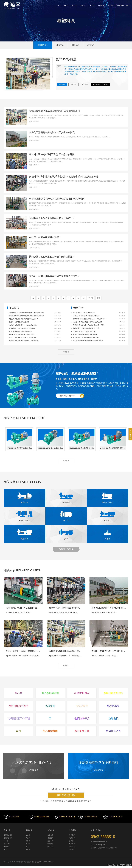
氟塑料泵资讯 (43, 45)
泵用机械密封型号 (113, 693)
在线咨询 (62, 84)
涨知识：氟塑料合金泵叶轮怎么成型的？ (86, 316)
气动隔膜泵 (82, 706)
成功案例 (72, 838)
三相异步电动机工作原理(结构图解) (85, 331)
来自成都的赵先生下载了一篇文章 (119, 865)
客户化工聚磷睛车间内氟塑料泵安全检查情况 (52, 132)
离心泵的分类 (82, 731)
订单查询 (50, 838)
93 (33, 298)
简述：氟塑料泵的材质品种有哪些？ (21, 331)
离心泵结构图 (50, 731)
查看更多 (66, 352)
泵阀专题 (101, 5)
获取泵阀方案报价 (66, 795)
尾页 (99, 298)
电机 (19, 731)
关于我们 (111, 5)
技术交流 (74, 84)
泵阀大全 (91, 5)
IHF (11, 613)
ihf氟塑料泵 (76, 656)
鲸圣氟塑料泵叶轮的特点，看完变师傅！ (22, 334)
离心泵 (66, 5)
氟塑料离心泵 (73, 613)
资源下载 (50, 847)
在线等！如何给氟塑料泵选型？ (45, 237)
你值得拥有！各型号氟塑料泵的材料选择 (22, 328)
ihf (66, 613)
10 (84, 298)
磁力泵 (74, 5)
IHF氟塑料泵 (13, 656)
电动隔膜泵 (113, 706)
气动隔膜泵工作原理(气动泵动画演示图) (86, 338)
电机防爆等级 (82, 718)
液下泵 (28, 844)
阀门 (27, 847)
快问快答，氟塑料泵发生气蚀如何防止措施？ (52, 257)
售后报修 (50, 844)
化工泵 (6, 841)
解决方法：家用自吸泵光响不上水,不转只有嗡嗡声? (90, 319)
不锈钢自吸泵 (8, 835)
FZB (104, 613)
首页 (59, 5)
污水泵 (108, 656)
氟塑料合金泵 (113, 731)
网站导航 (72, 850)
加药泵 (114, 656)
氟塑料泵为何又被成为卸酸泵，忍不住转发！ (23, 338)
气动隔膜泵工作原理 (19, 718)
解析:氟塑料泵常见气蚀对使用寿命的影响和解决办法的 (57, 199)
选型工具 (50, 841)
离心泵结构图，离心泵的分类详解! (84, 313)
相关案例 (75, 45)
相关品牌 (91, 45)
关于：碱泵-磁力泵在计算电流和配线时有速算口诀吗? (26, 313)
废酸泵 (28, 613)
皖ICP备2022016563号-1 (46, 862)
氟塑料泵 (16, 613)
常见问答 (85, 84)
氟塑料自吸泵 (8, 838)
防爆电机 (113, 718)
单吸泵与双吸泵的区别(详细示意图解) (85, 334)
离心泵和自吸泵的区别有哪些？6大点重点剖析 (88, 341)
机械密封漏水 (82, 693)
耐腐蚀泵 (102, 656)
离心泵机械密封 (50, 693)
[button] (26, 88)
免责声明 (72, 844)
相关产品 (60, 45)
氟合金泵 (7, 844)
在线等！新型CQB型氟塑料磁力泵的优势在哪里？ (54, 276)
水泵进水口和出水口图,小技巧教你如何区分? (88, 322)
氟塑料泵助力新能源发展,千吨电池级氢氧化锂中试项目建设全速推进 (64, 177)
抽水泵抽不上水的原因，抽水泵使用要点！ (87, 328)
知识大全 (50, 835)
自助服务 (120, 5)
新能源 (62, 613)
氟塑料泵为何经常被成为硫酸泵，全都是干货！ (24, 341)
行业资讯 (72, 841)
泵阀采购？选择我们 (68, 396)
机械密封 (50, 706)
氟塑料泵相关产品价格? (101, 84)
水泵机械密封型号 (19, 706)
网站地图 (72, 847)
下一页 (91, 298)
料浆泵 (28, 850)
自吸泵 (82, 5)
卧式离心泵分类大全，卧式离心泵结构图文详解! (89, 325)
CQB (108, 613)
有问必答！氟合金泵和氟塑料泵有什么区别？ (52, 218)
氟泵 (5, 850)
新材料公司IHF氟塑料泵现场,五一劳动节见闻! (52, 154)
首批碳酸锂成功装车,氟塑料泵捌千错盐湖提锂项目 (55, 111)
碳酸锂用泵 (63, 656)
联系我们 (72, 835)
